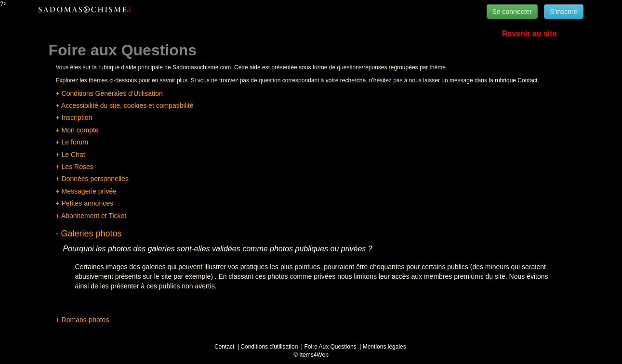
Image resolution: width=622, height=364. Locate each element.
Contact (224, 347)
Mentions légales (384, 347)
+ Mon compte (77, 130)
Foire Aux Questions (331, 347)
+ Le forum (72, 142)
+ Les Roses (75, 167)
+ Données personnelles (92, 179)
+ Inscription (74, 117)
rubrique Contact (516, 80)
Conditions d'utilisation (269, 347)
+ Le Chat (71, 155)
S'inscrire (563, 12)
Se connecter (512, 12)
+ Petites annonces (85, 203)
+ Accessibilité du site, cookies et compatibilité (125, 105)
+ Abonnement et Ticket (91, 216)
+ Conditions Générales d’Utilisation (109, 93)
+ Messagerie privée (86, 191)
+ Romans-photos (83, 320)
